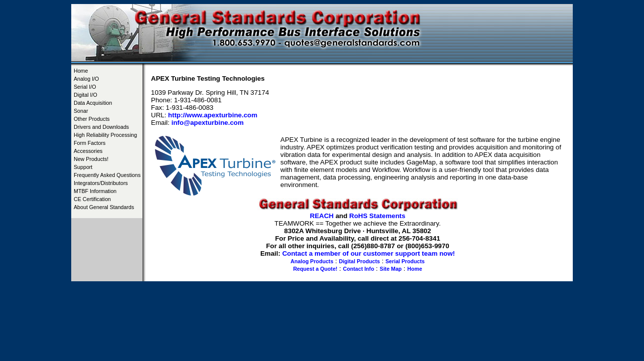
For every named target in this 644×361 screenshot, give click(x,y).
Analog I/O (86, 79)
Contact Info (359, 269)
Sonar (81, 111)
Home (81, 71)
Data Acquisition (93, 103)
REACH (322, 216)
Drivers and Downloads (101, 127)
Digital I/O (86, 95)
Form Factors (90, 143)
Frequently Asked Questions (107, 175)
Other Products (92, 119)
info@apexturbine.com (208, 123)
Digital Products (360, 261)
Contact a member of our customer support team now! (369, 253)
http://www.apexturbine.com (213, 115)
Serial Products (405, 261)
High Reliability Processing (105, 135)
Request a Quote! (315, 269)
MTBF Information (95, 191)
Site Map (391, 269)
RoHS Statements (377, 216)
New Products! (91, 159)
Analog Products (312, 261)
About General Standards (104, 207)
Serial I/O (85, 87)
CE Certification (92, 199)
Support (83, 167)
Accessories (88, 151)
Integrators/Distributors (101, 183)
